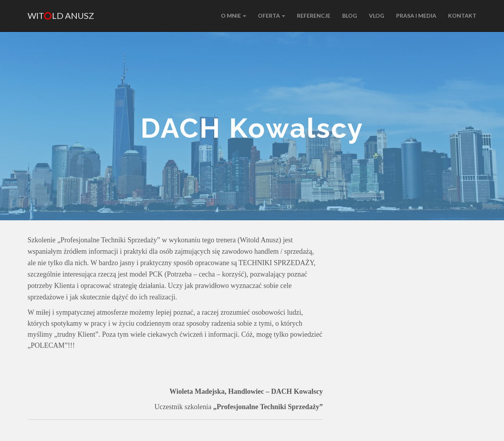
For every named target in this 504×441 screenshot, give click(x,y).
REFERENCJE (314, 16)
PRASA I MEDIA (416, 16)
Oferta (271, 16)
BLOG (350, 16)
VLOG (377, 16)
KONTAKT (462, 16)
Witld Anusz (61, 16)
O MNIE (233, 16)
